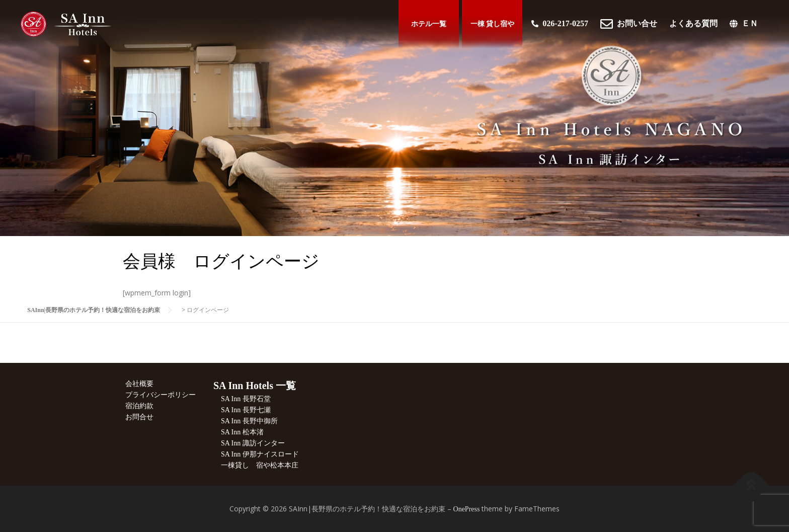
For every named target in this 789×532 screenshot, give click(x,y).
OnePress (467, 509)
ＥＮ (744, 25)
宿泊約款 (139, 406)
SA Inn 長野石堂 (246, 399)
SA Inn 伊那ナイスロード (260, 454)
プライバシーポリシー (161, 395)
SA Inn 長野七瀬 (246, 410)
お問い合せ (629, 25)
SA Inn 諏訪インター (253, 443)
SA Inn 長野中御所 (249, 421)
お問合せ (139, 417)
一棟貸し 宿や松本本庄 (260, 465)
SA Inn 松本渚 (242, 432)
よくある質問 (693, 25)
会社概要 (139, 384)
